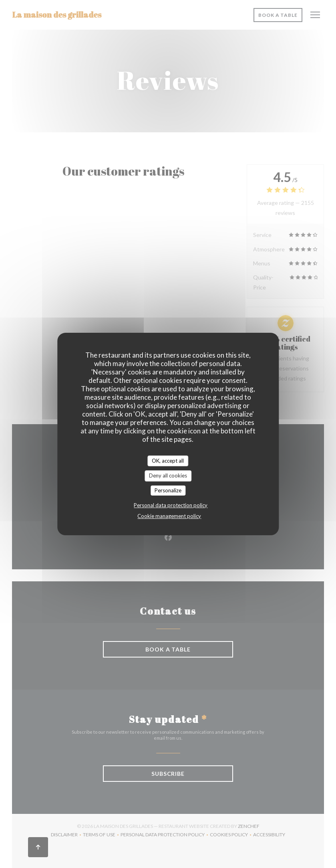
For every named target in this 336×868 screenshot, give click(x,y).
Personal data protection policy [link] (171, 505)
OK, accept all (168, 461)
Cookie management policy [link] (169, 516)
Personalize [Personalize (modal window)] (168, 490)
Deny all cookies (168, 475)
